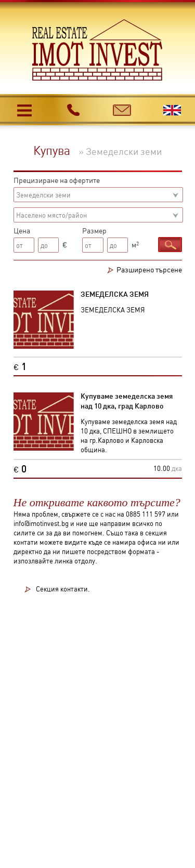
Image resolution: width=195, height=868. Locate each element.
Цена (22, 230)
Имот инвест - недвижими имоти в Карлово (97, 50)
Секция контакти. (63, 589)
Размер (94, 230)
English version (172, 110)
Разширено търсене (149, 269)
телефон (73, 110)
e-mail (122, 108)
